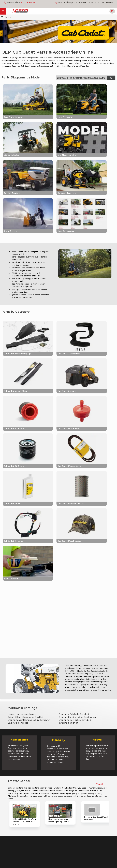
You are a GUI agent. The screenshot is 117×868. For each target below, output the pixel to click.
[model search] (111, 78)
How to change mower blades (22, 714)
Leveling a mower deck (18, 723)
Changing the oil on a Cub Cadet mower (77, 717)
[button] (112, 11)
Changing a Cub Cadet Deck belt (74, 714)
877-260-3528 (28, 2)
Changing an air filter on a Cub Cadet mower (29, 720)
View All (100, 784)
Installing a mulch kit (68, 723)
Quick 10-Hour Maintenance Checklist (25, 717)
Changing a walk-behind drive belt (75, 720)
